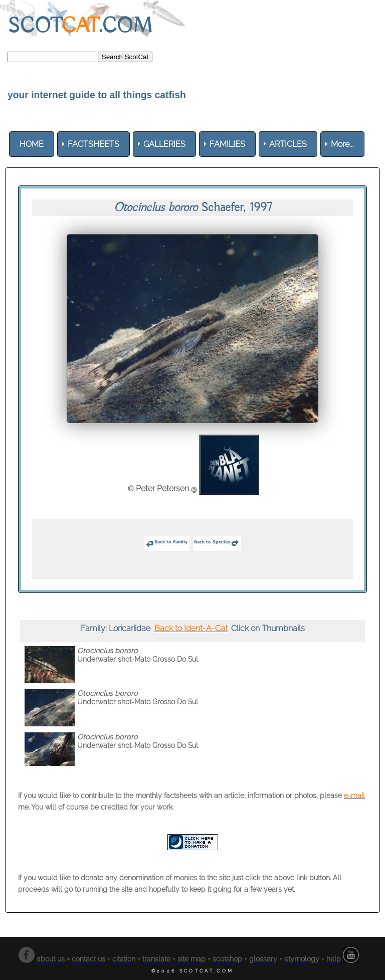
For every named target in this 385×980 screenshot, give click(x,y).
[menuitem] (32, 144)
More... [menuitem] (342, 144)
